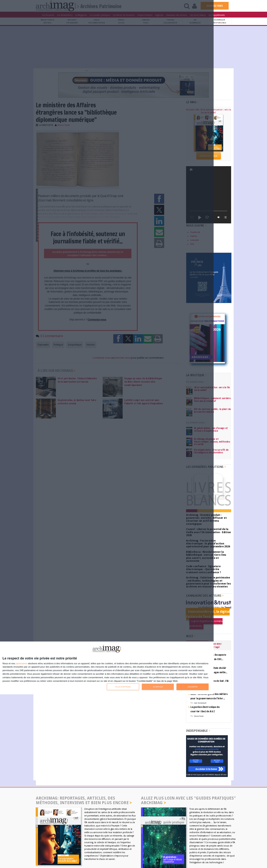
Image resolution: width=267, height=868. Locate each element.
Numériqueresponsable (220, 21)
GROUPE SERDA (162, 840)
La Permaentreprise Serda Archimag (166, 847)
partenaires (21, 664)
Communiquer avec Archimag (55, 844)
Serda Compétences (199, 840)
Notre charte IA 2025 (218, 847)
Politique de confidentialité (214, 844)
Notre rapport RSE (196, 847)
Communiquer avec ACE (85, 844)
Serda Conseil (179, 840)
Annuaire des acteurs (63, 840)
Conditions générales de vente (162, 844)
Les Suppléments (217, 15)
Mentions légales (189, 844)
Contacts (45, 840)
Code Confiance (220, 840)
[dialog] (107, 668)
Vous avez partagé (216, 588)
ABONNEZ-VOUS (215, 6)
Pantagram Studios (165, 865)
